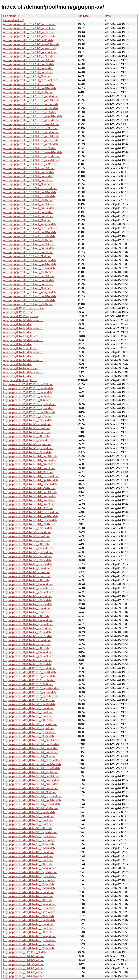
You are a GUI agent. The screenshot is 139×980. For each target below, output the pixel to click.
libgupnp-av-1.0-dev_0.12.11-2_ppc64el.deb (30, 696)
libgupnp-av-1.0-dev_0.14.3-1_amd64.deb (29, 812)
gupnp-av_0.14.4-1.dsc (17, 356)
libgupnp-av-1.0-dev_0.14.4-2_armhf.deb (28, 896)
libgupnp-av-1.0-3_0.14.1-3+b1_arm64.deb (30, 460)
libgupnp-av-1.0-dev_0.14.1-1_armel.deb (28, 712)
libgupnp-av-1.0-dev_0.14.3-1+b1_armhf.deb (31, 788)
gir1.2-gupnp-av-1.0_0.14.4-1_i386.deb (27, 220)
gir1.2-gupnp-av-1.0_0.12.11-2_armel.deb (29, 32)
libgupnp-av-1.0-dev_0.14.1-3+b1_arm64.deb (31, 744)
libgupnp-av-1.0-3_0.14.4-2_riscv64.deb (28, 628)
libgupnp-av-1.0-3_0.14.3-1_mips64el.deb (29, 548)
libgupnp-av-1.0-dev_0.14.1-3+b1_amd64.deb (31, 740)
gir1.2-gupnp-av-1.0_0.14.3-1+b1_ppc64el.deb (32, 156)
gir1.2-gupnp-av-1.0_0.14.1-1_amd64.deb (29, 60)
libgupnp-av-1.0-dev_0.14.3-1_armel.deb (28, 820)
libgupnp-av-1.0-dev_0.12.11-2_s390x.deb (29, 700)
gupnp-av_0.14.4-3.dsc (17, 376)
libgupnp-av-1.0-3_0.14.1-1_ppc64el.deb (28, 448)
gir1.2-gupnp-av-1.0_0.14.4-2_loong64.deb (30, 260)
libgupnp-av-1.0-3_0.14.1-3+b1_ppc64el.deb (31, 480)
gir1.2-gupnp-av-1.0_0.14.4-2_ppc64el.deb (29, 264)
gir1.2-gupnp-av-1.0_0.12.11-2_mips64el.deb (31, 44)
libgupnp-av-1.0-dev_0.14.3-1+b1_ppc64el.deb (32, 800)
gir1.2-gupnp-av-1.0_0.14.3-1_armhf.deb (28, 180)
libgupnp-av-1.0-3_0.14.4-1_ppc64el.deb (28, 592)
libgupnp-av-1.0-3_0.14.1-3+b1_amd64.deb (30, 456)
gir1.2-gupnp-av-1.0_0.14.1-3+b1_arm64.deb (31, 100)
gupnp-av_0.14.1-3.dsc (17, 332)
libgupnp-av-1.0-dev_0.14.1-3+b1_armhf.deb (31, 752)
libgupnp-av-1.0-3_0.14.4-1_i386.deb (26, 580)
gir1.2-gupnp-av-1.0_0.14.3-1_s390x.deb (28, 200)
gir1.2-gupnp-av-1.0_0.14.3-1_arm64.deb (29, 172)
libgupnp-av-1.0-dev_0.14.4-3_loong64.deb (30, 936)
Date (108, 16)
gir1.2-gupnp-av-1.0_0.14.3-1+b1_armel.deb (30, 140)
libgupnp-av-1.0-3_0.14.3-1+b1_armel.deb (29, 500)
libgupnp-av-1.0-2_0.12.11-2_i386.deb (27, 400)
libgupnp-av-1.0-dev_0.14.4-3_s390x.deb (29, 948)
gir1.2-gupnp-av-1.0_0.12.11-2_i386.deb (28, 40)
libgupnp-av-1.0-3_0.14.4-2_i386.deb (26, 616)
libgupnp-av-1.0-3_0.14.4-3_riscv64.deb (28, 660)
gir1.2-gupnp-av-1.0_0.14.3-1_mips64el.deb (30, 188)
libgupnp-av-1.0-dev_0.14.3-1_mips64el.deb (30, 832)
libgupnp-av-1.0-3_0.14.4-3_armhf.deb (27, 644)
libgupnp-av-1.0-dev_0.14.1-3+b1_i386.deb (30, 756)
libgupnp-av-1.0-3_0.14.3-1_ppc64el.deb (28, 552)
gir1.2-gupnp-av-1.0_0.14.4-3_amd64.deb (29, 276)
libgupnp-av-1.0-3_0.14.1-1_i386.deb (26, 436)
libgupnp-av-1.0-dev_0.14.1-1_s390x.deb (29, 736)
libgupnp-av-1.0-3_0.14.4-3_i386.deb (26, 648)
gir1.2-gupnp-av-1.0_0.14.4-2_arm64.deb (29, 248)
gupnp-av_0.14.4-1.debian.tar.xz (23, 352)
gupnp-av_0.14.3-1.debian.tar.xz (23, 340)
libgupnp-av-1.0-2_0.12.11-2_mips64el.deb (30, 404)
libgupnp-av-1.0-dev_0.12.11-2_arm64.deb (29, 672)
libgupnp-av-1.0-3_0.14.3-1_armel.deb (27, 536)
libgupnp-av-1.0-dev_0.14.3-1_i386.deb (27, 828)
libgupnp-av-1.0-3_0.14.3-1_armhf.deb (27, 540)
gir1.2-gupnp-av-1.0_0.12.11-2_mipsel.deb (29, 48)
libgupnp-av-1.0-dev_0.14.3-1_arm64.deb (29, 816)
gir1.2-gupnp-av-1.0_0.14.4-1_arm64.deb (29, 208)
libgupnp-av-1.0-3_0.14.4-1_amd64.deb (28, 564)
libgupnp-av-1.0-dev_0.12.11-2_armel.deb (29, 676)
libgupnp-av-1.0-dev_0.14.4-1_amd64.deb (29, 848)
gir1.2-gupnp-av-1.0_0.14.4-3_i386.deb (27, 288)
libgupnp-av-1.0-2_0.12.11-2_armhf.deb (28, 396)
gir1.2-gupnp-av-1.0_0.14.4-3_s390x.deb (28, 304)
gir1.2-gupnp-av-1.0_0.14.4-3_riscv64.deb (29, 300)
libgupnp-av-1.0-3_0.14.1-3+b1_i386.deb (28, 472)
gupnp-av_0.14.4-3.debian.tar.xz (23, 372)
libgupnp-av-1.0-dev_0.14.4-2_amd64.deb (29, 888)
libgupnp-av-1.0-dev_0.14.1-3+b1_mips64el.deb (33, 760)
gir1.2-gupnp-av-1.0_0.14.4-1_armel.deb (28, 212)
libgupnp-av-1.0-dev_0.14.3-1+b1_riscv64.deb (32, 804)
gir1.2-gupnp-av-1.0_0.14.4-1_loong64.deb (30, 224)
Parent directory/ (13, 20)
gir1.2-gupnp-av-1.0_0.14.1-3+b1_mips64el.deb (33, 116)
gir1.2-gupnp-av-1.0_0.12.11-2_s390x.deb (29, 56)
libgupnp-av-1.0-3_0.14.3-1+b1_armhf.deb (29, 504)
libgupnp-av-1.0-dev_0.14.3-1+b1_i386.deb (30, 792)
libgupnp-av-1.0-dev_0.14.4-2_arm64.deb (29, 892)
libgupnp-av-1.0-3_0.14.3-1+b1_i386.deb (28, 508)
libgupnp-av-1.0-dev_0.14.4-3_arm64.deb (29, 924)
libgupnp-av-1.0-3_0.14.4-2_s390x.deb (27, 632)
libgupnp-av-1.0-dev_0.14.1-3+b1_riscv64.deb (32, 768)
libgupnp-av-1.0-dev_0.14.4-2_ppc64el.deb (30, 908)
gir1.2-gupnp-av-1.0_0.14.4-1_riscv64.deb (29, 236)
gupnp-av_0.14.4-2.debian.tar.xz (23, 360)
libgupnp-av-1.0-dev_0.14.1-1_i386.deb (27, 720)
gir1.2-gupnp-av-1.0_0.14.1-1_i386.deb (27, 76)
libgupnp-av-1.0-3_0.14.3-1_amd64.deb (28, 528)
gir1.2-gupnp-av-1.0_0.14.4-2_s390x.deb (28, 272)
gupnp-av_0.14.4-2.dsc (17, 364)
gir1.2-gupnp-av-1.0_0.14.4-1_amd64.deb (29, 204)
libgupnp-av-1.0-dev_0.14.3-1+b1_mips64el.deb (33, 796)
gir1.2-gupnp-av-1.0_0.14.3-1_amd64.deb (29, 168)
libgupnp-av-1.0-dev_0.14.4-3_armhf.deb (28, 928)
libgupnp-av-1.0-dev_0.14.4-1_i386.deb (27, 864)
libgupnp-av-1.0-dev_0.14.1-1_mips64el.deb (30, 724)
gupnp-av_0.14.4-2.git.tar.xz (20, 368)
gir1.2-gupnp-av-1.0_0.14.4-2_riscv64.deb (29, 268)
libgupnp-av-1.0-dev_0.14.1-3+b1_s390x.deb (31, 772)
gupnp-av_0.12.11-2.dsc (18, 312)
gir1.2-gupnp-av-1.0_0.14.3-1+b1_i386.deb (30, 148)
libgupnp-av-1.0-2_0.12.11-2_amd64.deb (28, 384)
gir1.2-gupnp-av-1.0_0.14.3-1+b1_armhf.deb (31, 144)
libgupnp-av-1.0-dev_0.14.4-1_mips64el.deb (30, 872)
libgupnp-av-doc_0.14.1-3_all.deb (24, 960)
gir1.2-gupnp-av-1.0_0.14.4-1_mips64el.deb (30, 228)
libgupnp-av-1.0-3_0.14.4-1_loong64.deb (28, 584)
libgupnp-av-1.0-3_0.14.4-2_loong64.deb (28, 620)
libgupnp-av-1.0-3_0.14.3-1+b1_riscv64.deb (30, 520)
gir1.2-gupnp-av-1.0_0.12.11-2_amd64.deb (30, 24)
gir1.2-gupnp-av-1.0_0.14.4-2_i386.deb (27, 256)
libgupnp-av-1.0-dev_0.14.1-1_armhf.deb (28, 716)
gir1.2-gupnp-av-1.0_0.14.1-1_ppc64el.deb (29, 88)
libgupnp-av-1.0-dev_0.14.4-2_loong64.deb (30, 904)
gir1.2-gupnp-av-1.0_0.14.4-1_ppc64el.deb (29, 232)
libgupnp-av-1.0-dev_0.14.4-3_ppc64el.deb (30, 940)
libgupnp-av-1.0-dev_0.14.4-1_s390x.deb (29, 884)
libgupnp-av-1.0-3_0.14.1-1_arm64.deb (27, 424)
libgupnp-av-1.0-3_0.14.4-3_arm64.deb (27, 640)
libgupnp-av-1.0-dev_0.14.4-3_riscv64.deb (29, 944)
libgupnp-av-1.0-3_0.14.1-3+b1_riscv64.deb (30, 484)
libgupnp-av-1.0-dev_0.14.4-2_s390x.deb (29, 916)
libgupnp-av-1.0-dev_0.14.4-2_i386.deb (27, 900)
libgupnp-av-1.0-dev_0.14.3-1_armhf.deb (28, 824)
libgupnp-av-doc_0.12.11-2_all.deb (25, 952)
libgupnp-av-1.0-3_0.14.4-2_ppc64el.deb (28, 624)
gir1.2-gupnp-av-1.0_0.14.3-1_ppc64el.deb (29, 192)
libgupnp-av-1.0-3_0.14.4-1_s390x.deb (27, 600)
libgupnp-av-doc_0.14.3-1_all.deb (24, 964)
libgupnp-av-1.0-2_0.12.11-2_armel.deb (28, 392)
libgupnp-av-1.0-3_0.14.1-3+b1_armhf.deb (29, 468)
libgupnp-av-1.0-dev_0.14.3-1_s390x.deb (29, 844)
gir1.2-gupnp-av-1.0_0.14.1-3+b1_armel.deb (30, 104)
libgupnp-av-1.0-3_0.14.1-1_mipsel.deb (27, 444)
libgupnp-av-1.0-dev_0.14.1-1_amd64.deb (29, 704)
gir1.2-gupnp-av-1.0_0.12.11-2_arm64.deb (29, 28)
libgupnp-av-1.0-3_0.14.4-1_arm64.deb (27, 568)
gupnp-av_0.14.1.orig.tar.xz (20, 336)
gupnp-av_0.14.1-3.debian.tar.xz (23, 328)
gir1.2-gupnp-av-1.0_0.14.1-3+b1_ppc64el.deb (32, 120)
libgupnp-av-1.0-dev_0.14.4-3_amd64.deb (29, 920)
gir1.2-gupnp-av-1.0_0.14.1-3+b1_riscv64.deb (31, 124)
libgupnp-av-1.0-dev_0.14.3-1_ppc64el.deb (30, 836)
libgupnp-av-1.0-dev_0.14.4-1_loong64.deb (30, 868)
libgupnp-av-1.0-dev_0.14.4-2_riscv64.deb (29, 912)
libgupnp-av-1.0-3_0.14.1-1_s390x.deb (27, 452)
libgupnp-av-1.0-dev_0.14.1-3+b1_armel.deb (31, 748)
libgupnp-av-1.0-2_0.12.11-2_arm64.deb (28, 388)
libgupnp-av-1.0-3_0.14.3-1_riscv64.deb (28, 556)
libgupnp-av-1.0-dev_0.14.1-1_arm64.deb (29, 708)
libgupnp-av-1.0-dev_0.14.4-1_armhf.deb (28, 860)
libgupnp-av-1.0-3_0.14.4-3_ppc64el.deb (28, 656)
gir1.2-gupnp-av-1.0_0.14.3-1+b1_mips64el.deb (33, 152)
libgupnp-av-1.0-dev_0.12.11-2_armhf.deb (29, 680)
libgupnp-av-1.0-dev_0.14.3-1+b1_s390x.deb (31, 808)
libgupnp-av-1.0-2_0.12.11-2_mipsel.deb (28, 408)
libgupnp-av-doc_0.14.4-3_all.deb (24, 976)
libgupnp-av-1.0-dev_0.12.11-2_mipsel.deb (30, 692)
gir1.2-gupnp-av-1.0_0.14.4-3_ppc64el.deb (29, 296)
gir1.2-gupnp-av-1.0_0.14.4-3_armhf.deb (28, 284)
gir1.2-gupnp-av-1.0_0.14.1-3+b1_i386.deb (30, 112)
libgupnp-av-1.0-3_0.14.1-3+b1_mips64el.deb (31, 476)
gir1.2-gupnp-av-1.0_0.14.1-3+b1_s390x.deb (31, 128)
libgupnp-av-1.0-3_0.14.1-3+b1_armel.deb (29, 464)
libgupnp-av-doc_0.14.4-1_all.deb (24, 968)
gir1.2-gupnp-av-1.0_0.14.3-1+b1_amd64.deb (31, 132)
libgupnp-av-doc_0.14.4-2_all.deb (24, 972)
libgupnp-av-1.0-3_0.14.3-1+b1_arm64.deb (30, 496)
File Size (83, 16)
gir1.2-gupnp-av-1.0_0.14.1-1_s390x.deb (28, 92)
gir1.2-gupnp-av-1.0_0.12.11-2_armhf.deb (29, 36)
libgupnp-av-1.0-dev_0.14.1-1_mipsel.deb (29, 728)
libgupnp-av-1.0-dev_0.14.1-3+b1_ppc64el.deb (32, 764)
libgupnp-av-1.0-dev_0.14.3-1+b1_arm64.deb (31, 780)
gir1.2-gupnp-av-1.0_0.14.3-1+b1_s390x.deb (31, 164)
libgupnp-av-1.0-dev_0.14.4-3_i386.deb (27, 932)
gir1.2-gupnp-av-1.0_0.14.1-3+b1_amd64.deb (31, 96)
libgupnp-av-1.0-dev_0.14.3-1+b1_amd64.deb (31, 776)
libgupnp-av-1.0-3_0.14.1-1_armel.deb (27, 428)
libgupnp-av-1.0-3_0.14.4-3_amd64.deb (28, 636)
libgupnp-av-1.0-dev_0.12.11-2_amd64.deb (30, 668)
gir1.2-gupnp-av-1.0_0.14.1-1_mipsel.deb (29, 84)
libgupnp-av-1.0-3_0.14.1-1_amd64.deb (28, 420)
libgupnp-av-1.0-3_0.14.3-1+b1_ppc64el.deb (31, 516)
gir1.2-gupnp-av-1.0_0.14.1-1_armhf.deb (28, 72)
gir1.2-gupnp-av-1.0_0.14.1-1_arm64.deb (29, 64)
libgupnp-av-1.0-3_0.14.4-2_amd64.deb (28, 604)
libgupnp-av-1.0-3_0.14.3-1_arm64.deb (27, 532)
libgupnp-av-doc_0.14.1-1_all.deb (24, 956)
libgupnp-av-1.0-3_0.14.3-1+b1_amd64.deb (30, 492)
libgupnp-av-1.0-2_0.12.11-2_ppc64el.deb (29, 412)
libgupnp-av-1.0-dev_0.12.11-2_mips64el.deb (31, 688)
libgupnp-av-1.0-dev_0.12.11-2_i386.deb (28, 684)
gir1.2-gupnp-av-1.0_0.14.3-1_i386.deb (27, 184)
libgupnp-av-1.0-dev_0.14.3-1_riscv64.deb (29, 840)
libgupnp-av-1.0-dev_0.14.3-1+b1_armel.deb (31, 784)
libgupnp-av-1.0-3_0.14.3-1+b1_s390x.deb (29, 524)
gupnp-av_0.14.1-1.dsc (17, 324)
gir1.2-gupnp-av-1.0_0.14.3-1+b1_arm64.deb (31, 136)
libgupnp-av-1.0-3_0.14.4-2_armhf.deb (27, 612)
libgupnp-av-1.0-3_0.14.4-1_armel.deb (27, 572)
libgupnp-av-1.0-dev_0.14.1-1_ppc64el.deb (30, 732)
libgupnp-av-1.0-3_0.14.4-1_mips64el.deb (29, 588)
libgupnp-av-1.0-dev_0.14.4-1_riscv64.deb (29, 880)
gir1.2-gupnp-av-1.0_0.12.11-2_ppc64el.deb (30, 52)
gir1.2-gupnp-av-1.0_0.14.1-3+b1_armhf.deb (31, 108)
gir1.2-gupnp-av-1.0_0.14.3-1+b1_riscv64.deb (31, 160)
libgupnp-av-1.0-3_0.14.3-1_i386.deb (26, 544)
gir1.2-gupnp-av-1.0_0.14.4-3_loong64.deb (30, 292)
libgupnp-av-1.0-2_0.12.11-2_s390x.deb (28, 416)
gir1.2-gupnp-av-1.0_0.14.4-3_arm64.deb (29, 280)
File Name (10, 16)
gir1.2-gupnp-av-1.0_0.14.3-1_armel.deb (28, 176)
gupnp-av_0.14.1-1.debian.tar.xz (23, 320)
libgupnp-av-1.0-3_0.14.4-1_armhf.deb (27, 576)
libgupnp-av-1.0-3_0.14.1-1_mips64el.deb (29, 440)
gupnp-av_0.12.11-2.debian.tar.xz (24, 308)
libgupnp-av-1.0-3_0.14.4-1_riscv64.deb (28, 596)
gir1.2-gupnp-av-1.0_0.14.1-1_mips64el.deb (30, 80)
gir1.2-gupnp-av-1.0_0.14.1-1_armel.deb (28, 68)
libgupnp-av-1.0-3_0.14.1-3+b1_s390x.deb (29, 488)
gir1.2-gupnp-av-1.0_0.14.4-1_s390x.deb (28, 240)
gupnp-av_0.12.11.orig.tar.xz (21, 316)
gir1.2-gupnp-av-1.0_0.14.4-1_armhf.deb (28, 216)
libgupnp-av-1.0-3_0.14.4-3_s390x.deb (27, 664)
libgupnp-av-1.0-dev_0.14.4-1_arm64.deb (29, 852)
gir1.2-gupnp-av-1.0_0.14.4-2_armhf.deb (28, 252)
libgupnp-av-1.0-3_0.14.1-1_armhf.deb (27, 432)
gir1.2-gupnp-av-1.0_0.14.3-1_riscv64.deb (29, 196)
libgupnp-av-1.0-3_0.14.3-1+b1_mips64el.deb (31, 512)
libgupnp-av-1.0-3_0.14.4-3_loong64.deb (28, 652)
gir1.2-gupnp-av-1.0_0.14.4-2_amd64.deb (29, 244)
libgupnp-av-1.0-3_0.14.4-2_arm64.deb (27, 608)
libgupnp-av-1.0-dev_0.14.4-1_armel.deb (28, 856)
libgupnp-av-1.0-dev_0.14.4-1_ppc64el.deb (30, 876)
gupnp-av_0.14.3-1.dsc (17, 344)
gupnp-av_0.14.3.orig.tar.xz (20, 348)
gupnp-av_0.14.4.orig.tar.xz (20, 380)
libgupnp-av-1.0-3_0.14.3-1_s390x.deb (27, 560)
